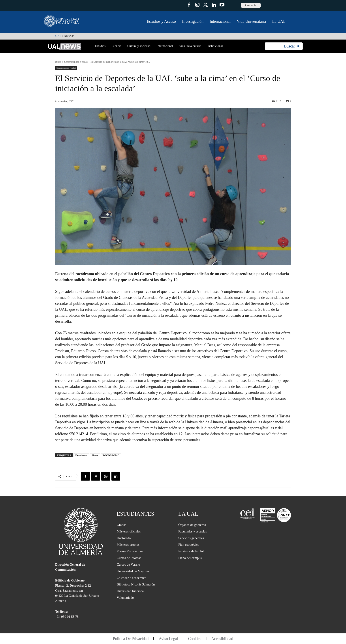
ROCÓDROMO (111, 455)
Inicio (58, 62)
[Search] (292, 46)
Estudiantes (81, 455)
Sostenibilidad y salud (76, 62)
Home (95, 455)
